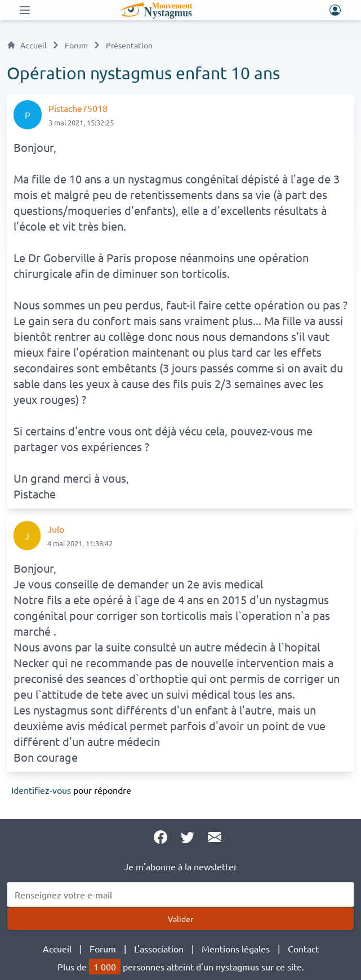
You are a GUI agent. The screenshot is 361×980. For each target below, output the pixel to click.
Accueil (27, 45)
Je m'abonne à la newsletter (180, 866)
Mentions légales (236, 948)
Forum (76, 45)
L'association (159, 948)
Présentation (129, 45)
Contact (303, 948)
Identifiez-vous (41, 790)
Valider (180, 919)
